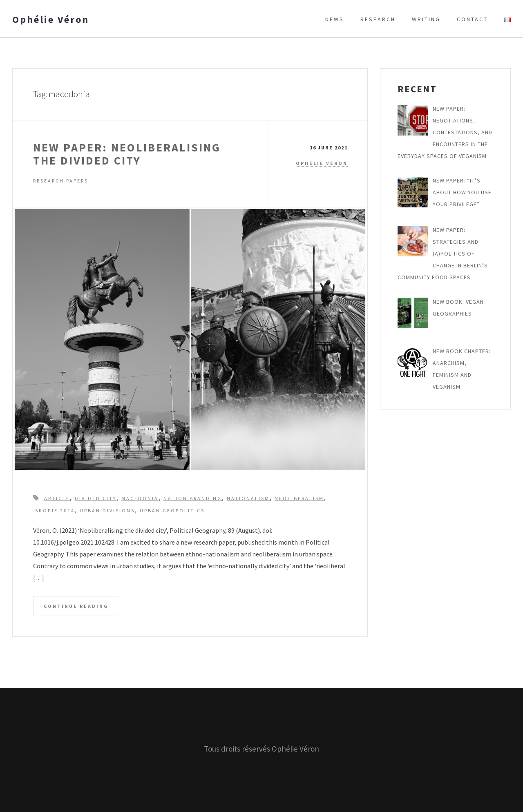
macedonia (140, 498)
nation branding (193, 498)
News (335, 19)
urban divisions (107, 511)
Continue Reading (76, 606)
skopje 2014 (55, 511)
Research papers (61, 181)
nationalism (248, 498)
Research (378, 19)
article (57, 498)
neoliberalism (299, 498)
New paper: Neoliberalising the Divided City (127, 154)
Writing (426, 19)
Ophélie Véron (51, 20)
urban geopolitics (172, 511)
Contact (472, 19)
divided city (96, 498)
